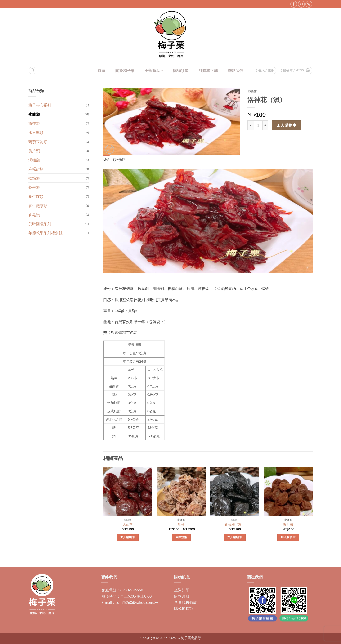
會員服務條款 (185, 602)
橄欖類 (34, 123)
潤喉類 (34, 160)
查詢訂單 (182, 590)
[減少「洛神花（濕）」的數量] (250, 125)
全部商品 (154, 71)
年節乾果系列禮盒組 (45, 233)
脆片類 (34, 151)
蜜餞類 (34, 114)
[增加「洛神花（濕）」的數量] (265, 125)
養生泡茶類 (38, 206)
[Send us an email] (301, 4)
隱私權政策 (184, 608)
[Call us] (309, 4)
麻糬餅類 (36, 169)
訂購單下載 (208, 70)
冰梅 (181, 524)
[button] (297, 71)
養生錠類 (36, 196)
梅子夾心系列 (40, 105)
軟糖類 (34, 178)
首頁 (101, 70)
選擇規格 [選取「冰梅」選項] (181, 537)
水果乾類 (36, 132)
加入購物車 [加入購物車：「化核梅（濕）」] (235, 537)
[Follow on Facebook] (294, 4)
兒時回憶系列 (40, 224)
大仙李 (128, 524)
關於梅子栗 (125, 70)
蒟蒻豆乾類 (38, 142)
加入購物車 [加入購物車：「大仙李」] (128, 537)
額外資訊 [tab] (119, 160)
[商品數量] (258, 125)
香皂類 (34, 215)
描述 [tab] (106, 160)
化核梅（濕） (235, 524)
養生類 (34, 187)
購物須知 (181, 70)
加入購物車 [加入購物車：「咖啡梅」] (288, 537)
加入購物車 (287, 125)
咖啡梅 (288, 524)
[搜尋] (33, 71)
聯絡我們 (236, 70)
